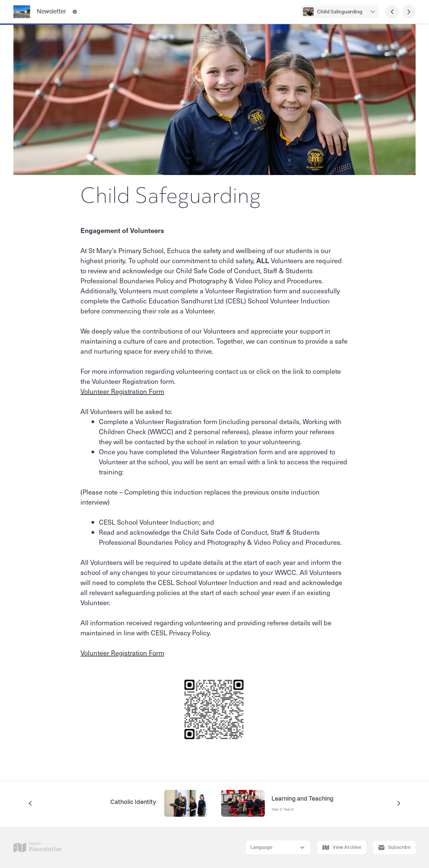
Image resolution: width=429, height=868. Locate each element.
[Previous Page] (392, 12)
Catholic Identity (134, 802)
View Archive (342, 848)
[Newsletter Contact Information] (75, 12)
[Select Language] (278, 847)
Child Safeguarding (340, 12)
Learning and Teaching (302, 799)
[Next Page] (409, 12)
